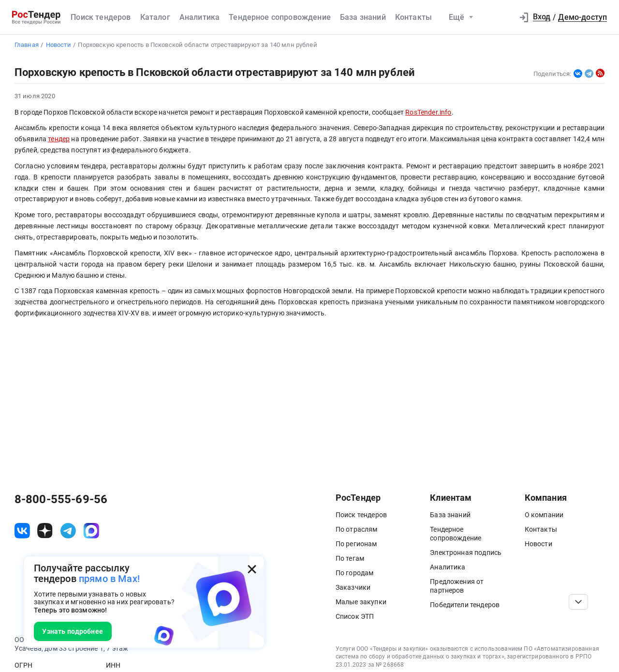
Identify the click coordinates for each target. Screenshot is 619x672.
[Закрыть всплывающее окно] (252, 569)
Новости (538, 544)
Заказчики (353, 587)
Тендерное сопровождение (280, 17)
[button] (502, 17)
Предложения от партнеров (457, 586)
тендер (59, 139)
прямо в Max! (109, 579)
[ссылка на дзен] (45, 531)
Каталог (155, 17)
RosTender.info (428, 112)
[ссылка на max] (91, 531)
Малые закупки (361, 602)
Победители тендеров (465, 605)
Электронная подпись (466, 553)
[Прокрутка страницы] (578, 602)
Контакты (413, 17)
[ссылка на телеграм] (68, 531)
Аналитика (199, 17)
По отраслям (357, 529)
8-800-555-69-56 (61, 499)
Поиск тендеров (101, 17)
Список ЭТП (355, 616)
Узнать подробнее (73, 631)
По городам (355, 573)
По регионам (356, 544)
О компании (544, 515)
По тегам (350, 558)
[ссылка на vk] (22, 531)
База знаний (363, 17)
